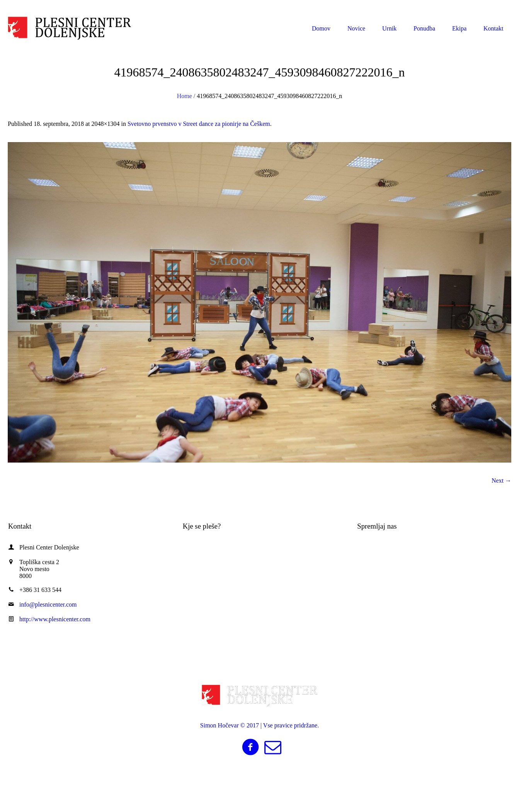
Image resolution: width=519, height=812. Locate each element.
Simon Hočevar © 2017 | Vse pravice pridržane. (259, 725)
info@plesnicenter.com (471, 7)
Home (185, 96)
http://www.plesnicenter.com (55, 619)
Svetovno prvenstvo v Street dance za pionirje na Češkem (199, 124)
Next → (501, 481)
